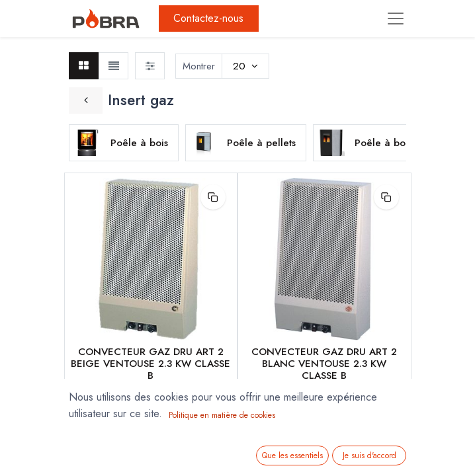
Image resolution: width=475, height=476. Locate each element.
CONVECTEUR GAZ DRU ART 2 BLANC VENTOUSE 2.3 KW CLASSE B (324, 364)
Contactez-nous (208, 18)
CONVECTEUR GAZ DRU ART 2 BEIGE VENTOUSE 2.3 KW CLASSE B (151, 364)
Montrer (199, 66)
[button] (213, 197)
